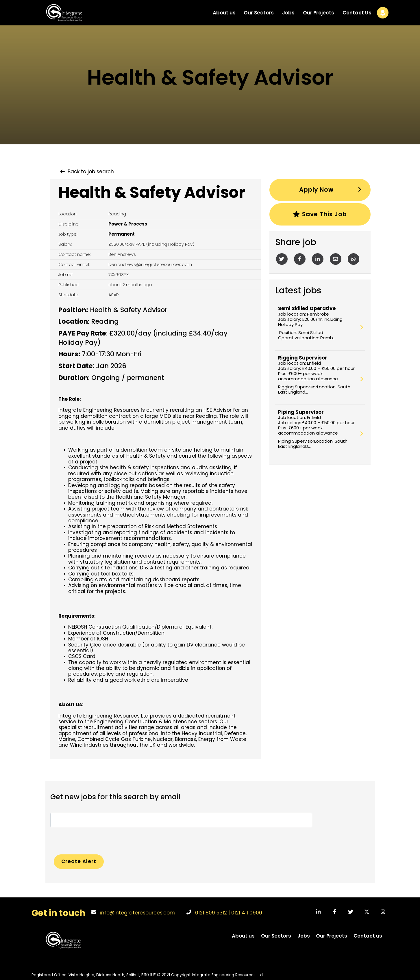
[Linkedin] (318, 260)
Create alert (80, 861)
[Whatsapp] (354, 260)
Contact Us (357, 16)
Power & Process (128, 224)
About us (224, 16)
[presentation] (94, 839)
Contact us (368, 936)
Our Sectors (259, 16)
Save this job (320, 215)
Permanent (122, 234)
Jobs (288, 16)
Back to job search (91, 172)
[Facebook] (300, 260)
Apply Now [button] (316, 190)
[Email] (336, 260)
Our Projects (319, 16)
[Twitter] (282, 260)
